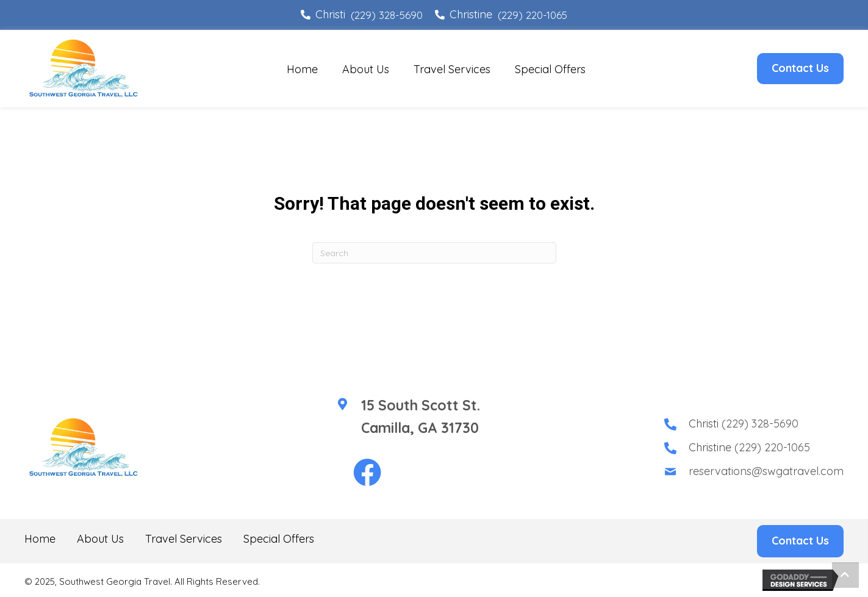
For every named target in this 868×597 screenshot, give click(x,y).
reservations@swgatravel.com (766, 471)
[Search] (434, 253)
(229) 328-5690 (387, 15)
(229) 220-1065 (533, 15)
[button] (367, 473)
